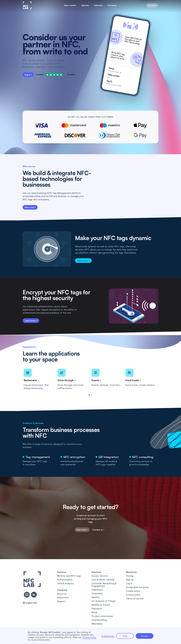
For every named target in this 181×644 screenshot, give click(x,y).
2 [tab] (92, 395)
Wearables (97, 624)
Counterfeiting (99, 620)
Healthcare (97, 590)
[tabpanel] (40, 379)
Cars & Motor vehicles (103, 580)
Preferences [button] (108, 636)
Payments (97, 609)
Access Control (100, 576)
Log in (129, 583)
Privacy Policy (89, 637)
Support (61, 601)
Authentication (65, 580)
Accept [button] (145, 636)
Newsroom (63, 597)
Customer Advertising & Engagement (104, 585)
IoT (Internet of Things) (104, 601)
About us (62, 594)
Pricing (130, 576)
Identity (95, 597)
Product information (102, 616)
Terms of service (135, 598)
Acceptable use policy (137, 587)
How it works (70, 5)
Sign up (130, 580)
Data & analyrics (65, 583)
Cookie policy (133, 591)
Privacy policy (133, 595)
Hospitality (97, 593)
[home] (27, 5)
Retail (94, 612)
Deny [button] (125, 636)
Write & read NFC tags (69, 576)
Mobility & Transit (101, 605)
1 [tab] (89, 395)
